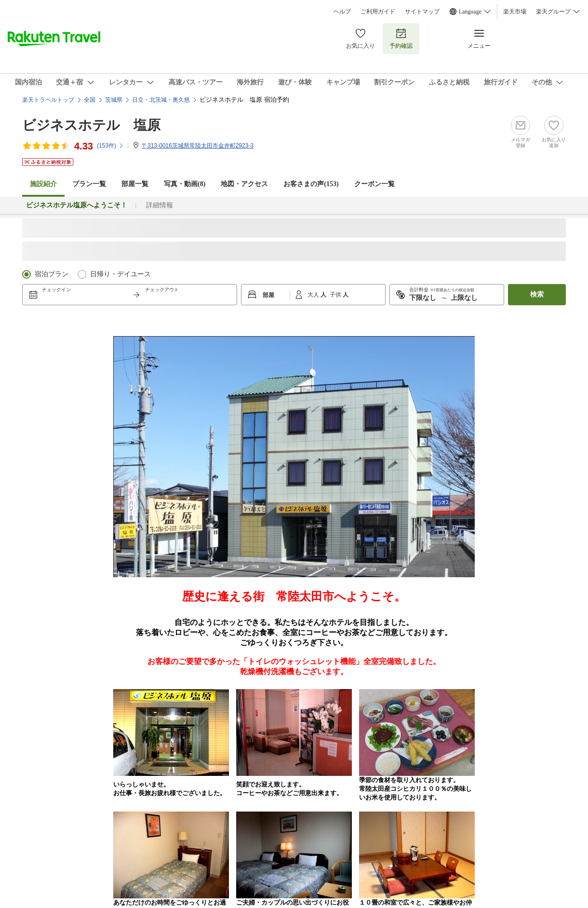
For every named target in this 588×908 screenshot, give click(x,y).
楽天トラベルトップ (48, 100)
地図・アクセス (244, 184)
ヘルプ (342, 12)
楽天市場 (515, 12)
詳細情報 (160, 205)
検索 (537, 294)
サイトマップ (422, 12)
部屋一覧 (135, 184)
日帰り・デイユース (120, 274)
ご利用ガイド (378, 12)
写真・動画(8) (185, 184)
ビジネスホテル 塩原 (91, 125)
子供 (336, 295)
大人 (314, 295)
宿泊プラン (52, 274)
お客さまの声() (311, 184)
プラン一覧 (89, 184)
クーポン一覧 (374, 184)
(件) (110, 146)
